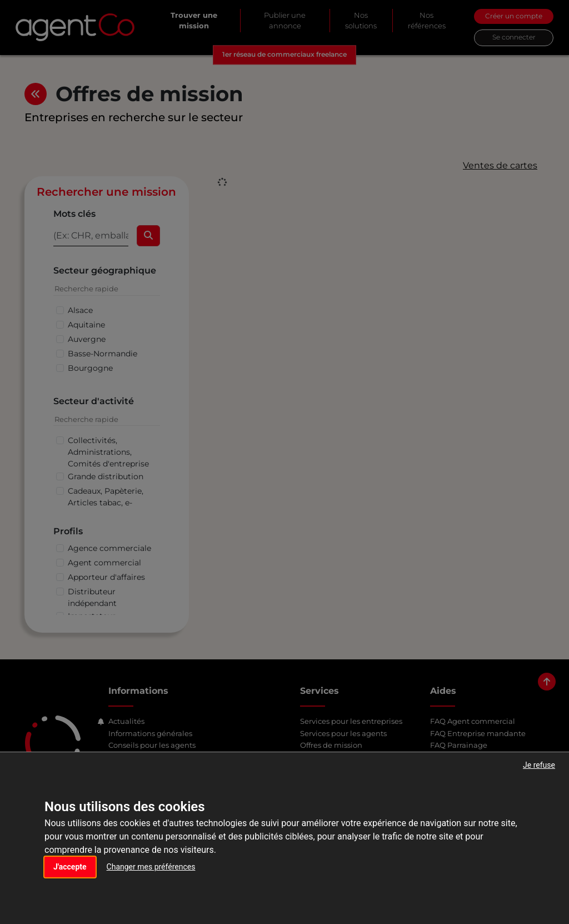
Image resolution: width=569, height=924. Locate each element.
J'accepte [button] (70, 867)
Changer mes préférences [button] (151, 867)
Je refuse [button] (539, 765)
